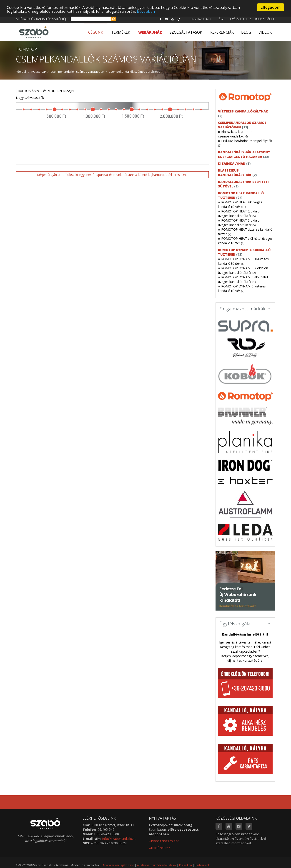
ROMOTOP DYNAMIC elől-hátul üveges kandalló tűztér (243, 279)
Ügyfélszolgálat (245, 624)
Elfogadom (271, 7)
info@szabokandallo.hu (119, 839)
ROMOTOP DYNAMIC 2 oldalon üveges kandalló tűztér (243, 270)
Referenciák (222, 32)
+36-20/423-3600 (200, 19)
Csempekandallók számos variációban (77, 72)
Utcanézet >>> (160, 848)
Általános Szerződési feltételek (157, 865)
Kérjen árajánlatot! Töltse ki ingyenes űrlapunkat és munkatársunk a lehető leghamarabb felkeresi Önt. (112, 175)
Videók (265, 32)
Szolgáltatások (186, 32)
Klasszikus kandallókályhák (235, 173)
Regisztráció (265, 19)
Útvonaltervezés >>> (164, 841)
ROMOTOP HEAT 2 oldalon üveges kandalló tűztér (240, 213)
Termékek (121, 32)
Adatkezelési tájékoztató (118, 865)
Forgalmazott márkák (245, 309)
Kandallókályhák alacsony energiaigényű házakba (244, 154)
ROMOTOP (39, 72)
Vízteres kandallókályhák (243, 111)
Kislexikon (186, 865)
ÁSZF (222, 19)
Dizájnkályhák (232, 163)
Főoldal (21, 72)
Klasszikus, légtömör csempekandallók (235, 134)
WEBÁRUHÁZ (150, 32)
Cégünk (96, 32)
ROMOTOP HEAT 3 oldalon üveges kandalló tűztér (240, 223)
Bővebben (146, 11)
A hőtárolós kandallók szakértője (42, 19)
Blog (246, 32)
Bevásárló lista (240, 19)
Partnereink (202, 865)
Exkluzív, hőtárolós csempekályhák (247, 141)
